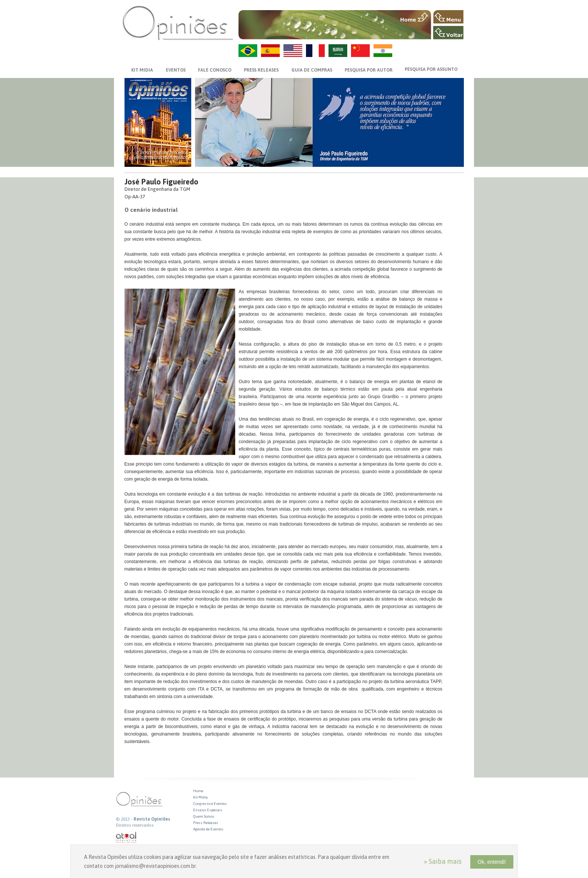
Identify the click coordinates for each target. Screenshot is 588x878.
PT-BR (248, 51)
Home (198, 791)
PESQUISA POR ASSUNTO (431, 69)
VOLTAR (448, 33)
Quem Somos (204, 816)
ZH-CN (360, 51)
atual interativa (126, 838)
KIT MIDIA (142, 70)
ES (270, 51)
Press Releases (206, 823)
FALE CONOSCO (215, 70)
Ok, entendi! (492, 862)
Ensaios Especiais (208, 810)
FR (315, 51)
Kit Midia (200, 797)
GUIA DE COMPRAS (312, 70)
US (293, 51)
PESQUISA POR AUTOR (369, 70)
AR (338, 51)
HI (383, 51)
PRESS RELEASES (261, 70)
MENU (448, 17)
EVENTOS (176, 70)
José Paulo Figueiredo (161, 182)
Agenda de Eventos (208, 829)
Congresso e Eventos (210, 804)
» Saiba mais (443, 861)
